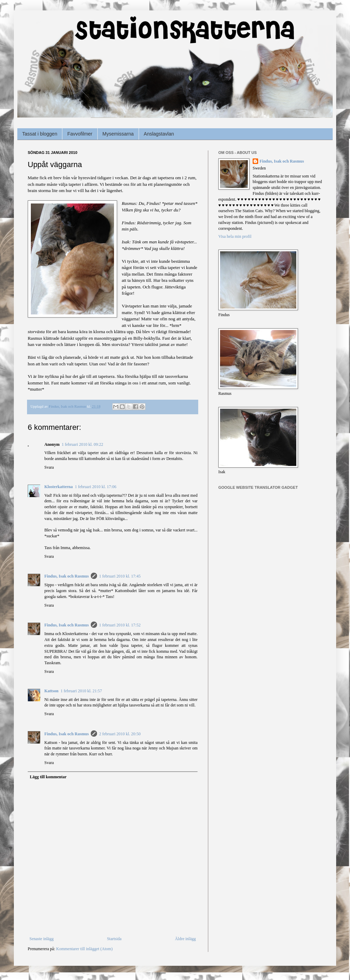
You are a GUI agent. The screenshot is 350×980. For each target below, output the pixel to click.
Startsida (114, 939)
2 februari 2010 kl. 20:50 (120, 734)
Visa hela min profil (235, 236)
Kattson (51, 691)
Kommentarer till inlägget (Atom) (84, 949)
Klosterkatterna (59, 487)
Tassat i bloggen (40, 134)
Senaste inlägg (42, 939)
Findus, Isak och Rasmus (67, 576)
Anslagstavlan (159, 134)
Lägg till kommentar (48, 777)
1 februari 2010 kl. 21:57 (81, 691)
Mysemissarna (118, 134)
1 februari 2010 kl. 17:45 (120, 576)
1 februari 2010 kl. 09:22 (82, 444)
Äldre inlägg (185, 939)
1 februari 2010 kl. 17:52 (120, 625)
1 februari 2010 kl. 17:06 (96, 487)
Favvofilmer (80, 134)
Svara (49, 467)
